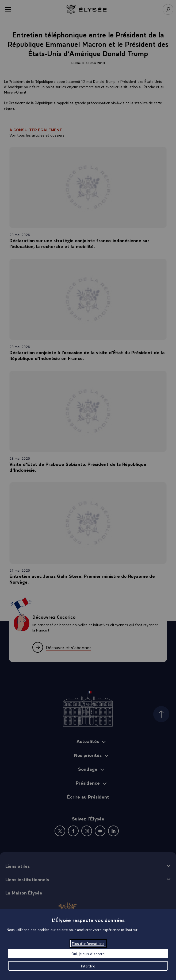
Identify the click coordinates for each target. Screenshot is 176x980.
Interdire (88, 966)
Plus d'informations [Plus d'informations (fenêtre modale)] (88, 943)
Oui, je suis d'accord (88, 954)
